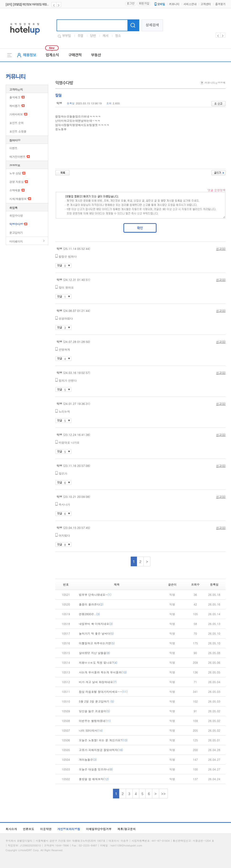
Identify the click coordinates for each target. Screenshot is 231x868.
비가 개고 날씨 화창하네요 (98, 682)
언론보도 (29, 829)
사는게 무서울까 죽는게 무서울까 (103, 672)
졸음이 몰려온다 (91, 604)
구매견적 (75, 55)
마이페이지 (16, 241)
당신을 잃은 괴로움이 (95, 711)
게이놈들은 (88, 759)
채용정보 (30, 55)
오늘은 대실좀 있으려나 (96, 769)
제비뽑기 (15, 106)
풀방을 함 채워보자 (94, 779)
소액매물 (15, 190)
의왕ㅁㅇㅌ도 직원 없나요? (98, 662)
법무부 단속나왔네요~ (95, 595)
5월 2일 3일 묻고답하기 (97, 701)
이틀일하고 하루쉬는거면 (97, 643)
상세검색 (152, 25)
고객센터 (206, 4)
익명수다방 (16, 224)
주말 (80, 36)
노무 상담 (15, 173)
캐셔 (105, 36)
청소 (118, 36)
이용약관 (46, 829)
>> (163, 794)
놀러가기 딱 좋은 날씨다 (96, 633)
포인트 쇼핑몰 (18, 131)
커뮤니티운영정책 (213, 83)
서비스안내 (190, 4)
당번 (93, 36)
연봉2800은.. (89, 614)
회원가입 (144, 4)
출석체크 (15, 97)
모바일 (159, 4)
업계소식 (52, 55)
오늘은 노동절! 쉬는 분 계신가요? (103, 740)
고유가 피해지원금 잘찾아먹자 (101, 750)
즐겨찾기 (220, 4)
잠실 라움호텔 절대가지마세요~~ (103, 692)
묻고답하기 (16, 232)
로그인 (131, 4)
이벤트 (13, 148)
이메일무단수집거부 (99, 829)
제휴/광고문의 (127, 829)
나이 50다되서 (91, 730)
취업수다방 (16, 215)
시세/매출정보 (18, 199)
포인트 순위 (17, 123)
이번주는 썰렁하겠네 (95, 721)
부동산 (96, 55)
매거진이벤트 (17, 157)
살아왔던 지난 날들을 (95, 653)
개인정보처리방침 (69, 829)
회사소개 (11, 829)
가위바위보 (16, 114)
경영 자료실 (17, 182)
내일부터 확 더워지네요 (96, 624)
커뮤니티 (174, 4)
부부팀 (66, 36)
